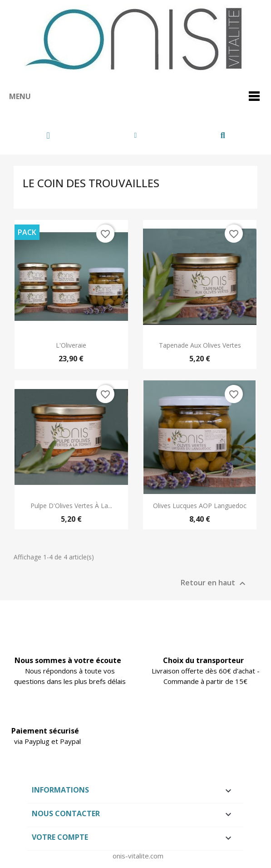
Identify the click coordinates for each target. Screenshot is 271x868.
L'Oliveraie (71, 345)
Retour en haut (214, 584)
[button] (223, 136)
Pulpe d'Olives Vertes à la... (71, 506)
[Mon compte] (136, 135)
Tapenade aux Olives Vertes (200, 345)
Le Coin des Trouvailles (91, 183)
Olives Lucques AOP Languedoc (200, 506)
